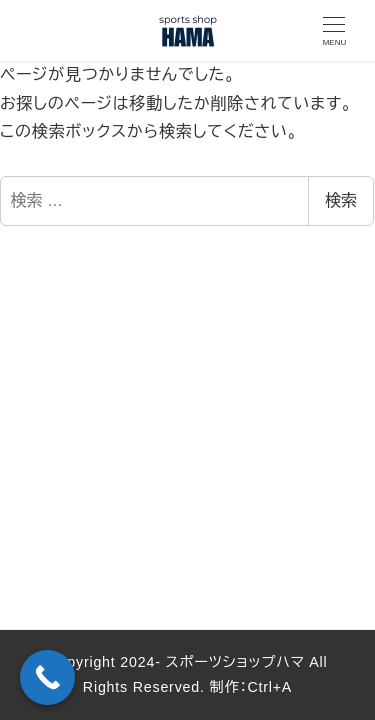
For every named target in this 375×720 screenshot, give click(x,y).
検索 (341, 200)
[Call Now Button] (47, 677)
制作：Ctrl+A (248, 687)
